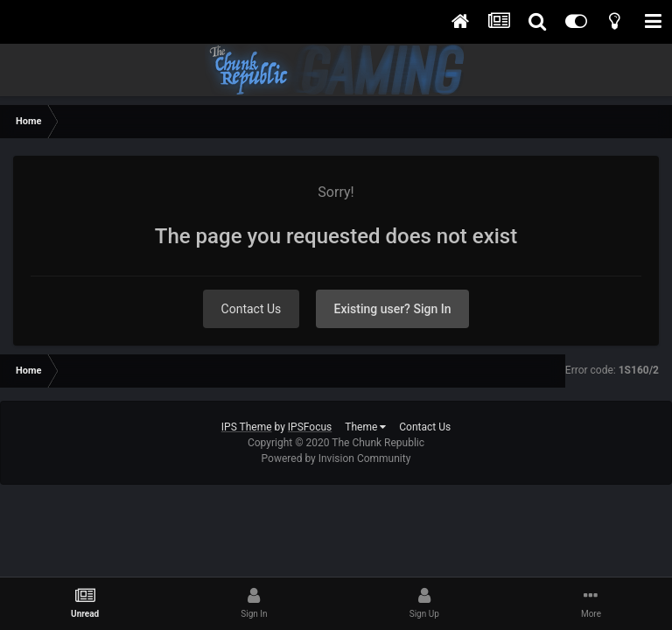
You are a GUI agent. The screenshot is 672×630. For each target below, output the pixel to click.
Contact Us (252, 309)
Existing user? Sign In (393, 309)
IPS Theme (247, 427)
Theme (365, 427)
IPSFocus (310, 427)
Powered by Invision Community (336, 458)
